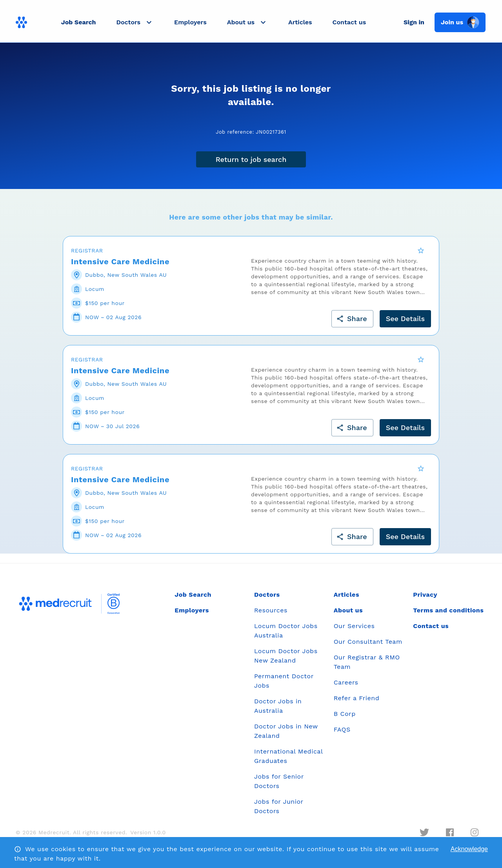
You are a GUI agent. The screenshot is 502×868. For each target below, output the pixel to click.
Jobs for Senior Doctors (279, 786)
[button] (135, 22)
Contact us (349, 22)
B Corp (345, 719)
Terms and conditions (448, 615)
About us (348, 615)
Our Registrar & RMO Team (367, 667)
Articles (300, 22)
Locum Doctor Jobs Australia (286, 636)
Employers (190, 22)
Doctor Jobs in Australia (278, 711)
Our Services (354, 631)
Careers (346, 687)
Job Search (79, 22)
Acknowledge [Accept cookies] (469, 849)
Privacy (425, 600)
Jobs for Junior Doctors (279, 811)
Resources (271, 615)
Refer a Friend (357, 703)
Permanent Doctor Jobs (284, 686)
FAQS (342, 735)
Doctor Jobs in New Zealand (286, 736)
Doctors (267, 600)
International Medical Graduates (288, 761)
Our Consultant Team (368, 647)
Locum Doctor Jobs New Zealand (286, 661)
